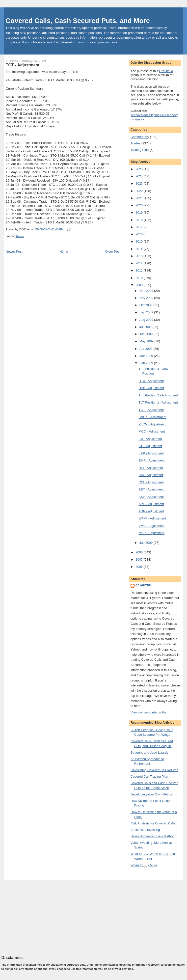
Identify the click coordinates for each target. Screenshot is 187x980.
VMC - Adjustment (152, 526)
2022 (140, 191)
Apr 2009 (146, 349)
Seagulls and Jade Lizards (149, 752)
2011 (140, 270)
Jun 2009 (147, 334)
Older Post (113, 252)
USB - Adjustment (151, 388)
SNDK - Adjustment (153, 417)
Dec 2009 (147, 291)
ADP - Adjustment (151, 511)
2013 (140, 256)
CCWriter (143, 585)
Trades (20, 236)
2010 (140, 278)
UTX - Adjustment (151, 381)
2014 (140, 249)
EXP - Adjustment (151, 453)
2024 (140, 176)
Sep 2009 (147, 312)
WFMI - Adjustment (152, 518)
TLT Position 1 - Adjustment (158, 402)
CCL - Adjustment (151, 482)
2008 (140, 552)
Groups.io (166, 71)
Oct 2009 (146, 305)
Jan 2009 (147, 543)
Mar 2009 (147, 356)
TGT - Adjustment (23, 65)
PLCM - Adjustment (153, 424)
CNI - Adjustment (151, 475)
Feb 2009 (147, 363)
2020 (140, 205)
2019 (140, 212)
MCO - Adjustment (152, 431)
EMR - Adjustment (152, 460)
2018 (140, 220)
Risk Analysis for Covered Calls (153, 823)
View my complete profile (148, 712)
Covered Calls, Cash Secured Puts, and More (78, 21)
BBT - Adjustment (151, 489)
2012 (140, 263)
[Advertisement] (39, 917)
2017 (140, 227)
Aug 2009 (147, 320)
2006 (140, 567)
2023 (140, 183)
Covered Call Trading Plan (149, 776)
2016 (140, 234)
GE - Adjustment (150, 446)
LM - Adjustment (150, 439)
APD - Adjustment (151, 504)
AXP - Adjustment (151, 497)
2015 (140, 241)
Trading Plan (140, 150)
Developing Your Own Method (152, 794)
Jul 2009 (146, 327)
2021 (140, 198)
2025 (140, 169)
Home (64, 252)
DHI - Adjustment (151, 468)
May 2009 (147, 341)
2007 (140, 559)
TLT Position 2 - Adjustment (158, 395)
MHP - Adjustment (152, 533)
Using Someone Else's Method (152, 836)
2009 (140, 285)
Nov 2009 (147, 298)
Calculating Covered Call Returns (154, 770)
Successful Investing (145, 830)
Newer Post (14, 252)
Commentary (140, 137)
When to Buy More (144, 865)
